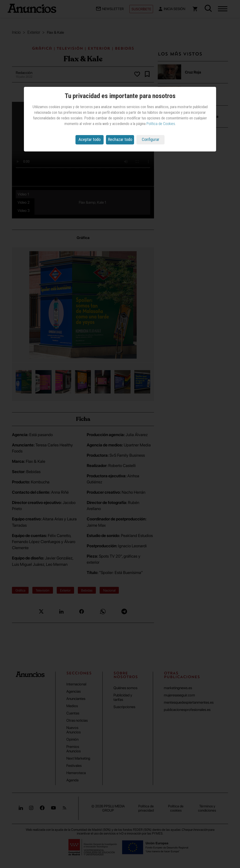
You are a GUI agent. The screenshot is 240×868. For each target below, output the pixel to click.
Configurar (151, 139)
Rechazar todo (120, 139)
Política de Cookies (161, 124)
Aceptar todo (90, 139)
